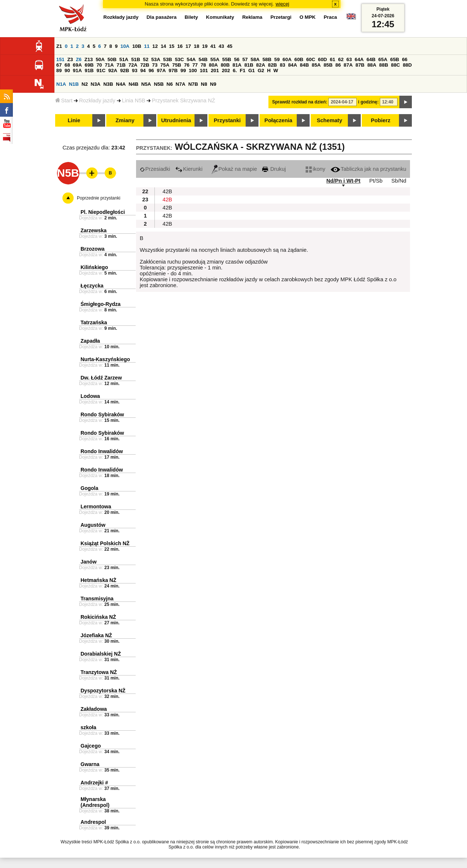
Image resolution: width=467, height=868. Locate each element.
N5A (146, 84)
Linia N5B (134, 100)
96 (151, 70)
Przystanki (227, 120)
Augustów (93, 525)
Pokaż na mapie (234, 169)
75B (177, 65)
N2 (85, 84)
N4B (134, 84)
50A (100, 59)
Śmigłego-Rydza (101, 304)
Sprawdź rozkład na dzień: (300, 102)
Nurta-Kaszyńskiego (105, 359)
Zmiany (125, 120)
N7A (181, 84)
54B (203, 59)
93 (135, 70)
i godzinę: (368, 102)
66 (405, 59)
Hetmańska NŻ (98, 580)
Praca (330, 17)
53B (167, 59)
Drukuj (274, 169)
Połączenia (278, 120)
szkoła (88, 727)
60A (287, 59)
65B (395, 59)
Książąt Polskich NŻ (105, 543)
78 (203, 65)
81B (249, 65)
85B (328, 65)
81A (237, 65)
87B (360, 65)
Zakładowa (94, 709)
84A (292, 65)
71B (121, 65)
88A (372, 65)
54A (191, 59)
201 (215, 70)
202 (226, 70)
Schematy (329, 120)
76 (187, 65)
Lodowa (90, 396)
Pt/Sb (376, 181)
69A (77, 65)
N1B (74, 84)
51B (136, 59)
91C (101, 70)
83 (283, 65)
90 (67, 70)
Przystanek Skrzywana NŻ (183, 100)
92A (113, 70)
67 (59, 65)
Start (64, 100)
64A (359, 59)
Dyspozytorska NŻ (103, 691)
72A (133, 65)
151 (60, 59)
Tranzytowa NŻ (99, 672)
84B (304, 65)
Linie (74, 120)
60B (299, 59)
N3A (96, 84)
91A (77, 70)
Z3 (70, 59)
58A (255, 59)
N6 (170, 84)
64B (371, 59)
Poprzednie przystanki (99, 198)
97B (173, 70)
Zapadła (90, 341)
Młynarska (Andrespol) (95, 802)
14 (163, 46)
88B (384, 65)
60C (311, 59)
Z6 (79, 59)
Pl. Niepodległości (103, 212)
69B (89, 65)
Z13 (88, 59)
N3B (108, 84)
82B (272, 65)
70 (99, 65)
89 (59, 70)
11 (147, 46)
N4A (121, 84)
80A (213, 65)
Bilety (191, 17)
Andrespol (93, 822)
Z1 (59, 46)
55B (227, 59)
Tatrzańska (94, 322)
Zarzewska (94, 230)
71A (109, 65)
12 (155, 46)
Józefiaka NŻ (96, 635)
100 (193, 70)
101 (204, 70)
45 (230, 46)
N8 (204, 84)
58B (267, 59)
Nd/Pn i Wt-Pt (343, 181)
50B (112, 59)
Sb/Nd (399, 181)
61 (333, 59)
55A (215, 59)
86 (338, 65)
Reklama (252, 17)
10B (137, 46)
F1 (243, 70)
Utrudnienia (176, 120)
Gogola (89, 488)
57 (245, 59)
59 (277, 59)
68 (67, 65)
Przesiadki (155, 169)
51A (124, 59)
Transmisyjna (97, 599)
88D (407, 65)
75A (165, 65)
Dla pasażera (162, 17)
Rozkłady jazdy (97, 100)
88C (395, 65)
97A (161, 70)
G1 (252, 70)
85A (316, 65)
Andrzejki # (94, 783)
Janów (89, 562)
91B (89, 70)
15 (172, 46)
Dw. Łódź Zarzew (101, 378)
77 (195, 65)
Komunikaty (220, 17)
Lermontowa (96, 507)
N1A (61, 84)
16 (180, 46)
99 (183, 70)
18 (197, 46)
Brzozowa (92, 249)
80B (225, 65)
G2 (261, 70)
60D (322, 59)
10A (125, 46)
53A (156, 59)
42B (167, 191)
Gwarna (90, 764)
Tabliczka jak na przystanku (368, 169)
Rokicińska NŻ (98, 617)
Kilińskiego (94, 267)
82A (261, 65)
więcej (283, 4)
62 (341, 59)
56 (237, 59)
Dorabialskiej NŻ (101, 654)
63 (349, 59)
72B (145, 65)
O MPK (308, 17)
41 (213, 46)
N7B (193, 84)
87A (348, 65)
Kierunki (189, 169)
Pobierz (381, 120)
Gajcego (91, 746)
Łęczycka (92, 286)
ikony (315, 169)
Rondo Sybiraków (102, 414)
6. (235, 70)
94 (143, 70)
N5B (159, 84)
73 (155, 65)
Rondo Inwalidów (102, 451)
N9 (213, 84)
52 (146, 59)
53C (179, 59)
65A (383, 59)
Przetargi (281, 17)
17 (188, 46)
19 (205, 46)
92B (125, 70)
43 (222, 46)
